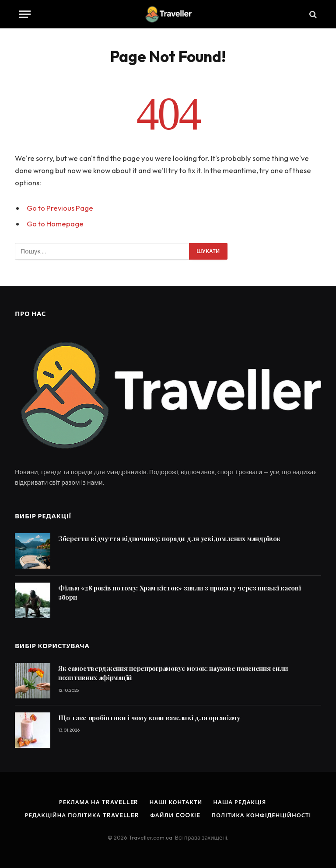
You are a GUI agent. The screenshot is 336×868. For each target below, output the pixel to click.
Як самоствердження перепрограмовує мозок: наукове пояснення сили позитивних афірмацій (173, 673)
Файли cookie (175, 815)
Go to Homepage (55, 224)
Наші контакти (176, 802)
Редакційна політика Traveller (82, 815)
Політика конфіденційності (261, 815)
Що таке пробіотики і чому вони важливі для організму (149, 718)
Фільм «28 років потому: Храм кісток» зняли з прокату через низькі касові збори (179, 592)
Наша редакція (240, 802)
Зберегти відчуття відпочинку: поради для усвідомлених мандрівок (169, 538)
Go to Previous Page (60, 208)
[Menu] (25, 14)
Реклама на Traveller (99, 802)
